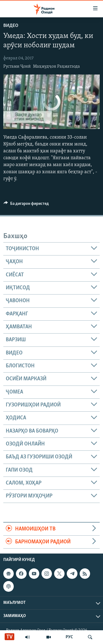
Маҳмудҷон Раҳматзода (56, 67)
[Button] (26, 205)
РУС (69, 637)
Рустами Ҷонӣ (17, 67)
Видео (11, 26)
